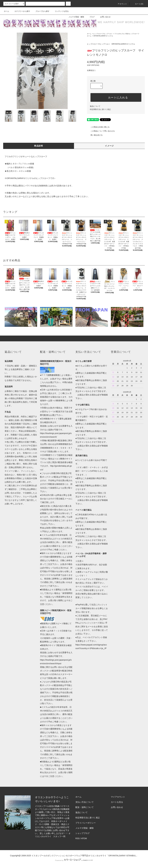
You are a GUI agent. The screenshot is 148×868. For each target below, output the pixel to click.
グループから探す (41, 11)
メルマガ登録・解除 (75, 17)
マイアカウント (118, 797)
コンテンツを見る (60, 11)
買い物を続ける (95, 135)
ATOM (84, 838)
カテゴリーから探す (21, 11)
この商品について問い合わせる (101, 131)
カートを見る (117, 802)
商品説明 (39, 146)
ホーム (7, 11)
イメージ (109, 146)
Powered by (74, 860)
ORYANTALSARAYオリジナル (103, 36)
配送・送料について (85, 807)
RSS (78, 838)
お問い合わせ (104, 17)
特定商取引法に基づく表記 (100, 109)
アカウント (121, 4)
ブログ (90, 17)
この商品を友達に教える (98, 127)
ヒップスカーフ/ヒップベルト (103, 34)
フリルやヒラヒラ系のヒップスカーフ (127, 34)
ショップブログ (83, 833)
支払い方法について (85, 802)
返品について (95, 106)
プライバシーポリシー (86, 823)
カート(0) (137, 4)
